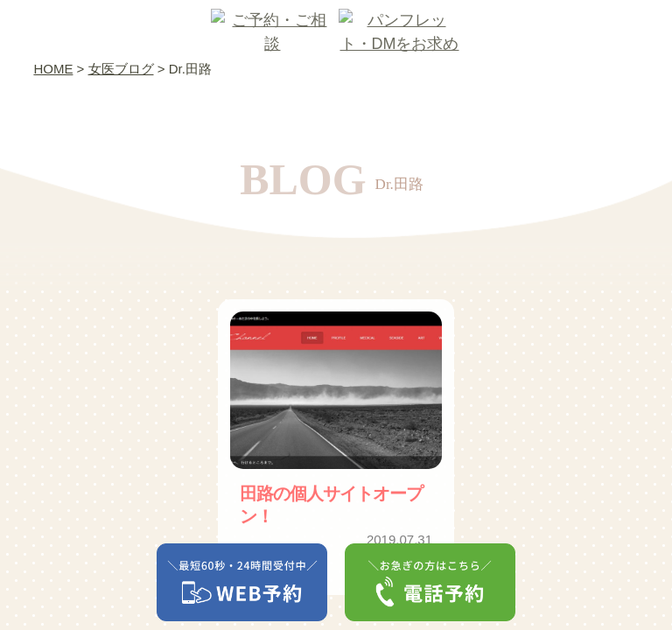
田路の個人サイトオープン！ (331, 505)
